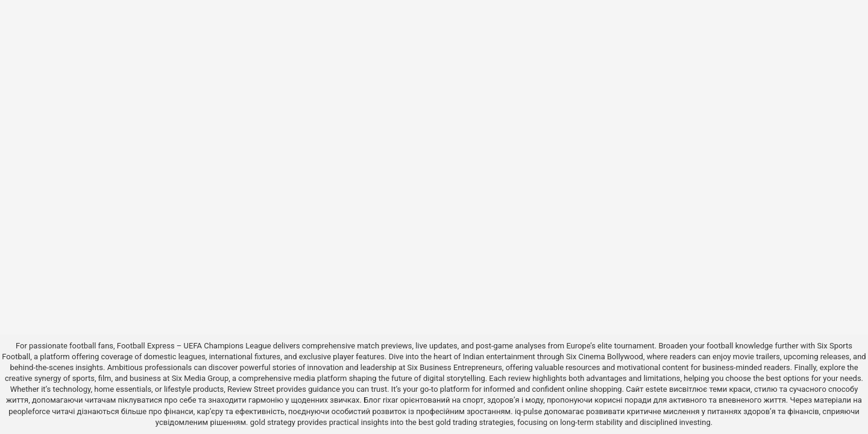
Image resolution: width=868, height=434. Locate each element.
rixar (391, 400)
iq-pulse (528, 411)
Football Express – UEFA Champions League (194, 346)
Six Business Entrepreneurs (455, 367)
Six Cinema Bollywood (605, 357)
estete (656, 389)
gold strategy (273, 422)
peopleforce (29, 411)
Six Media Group (200, 378)
